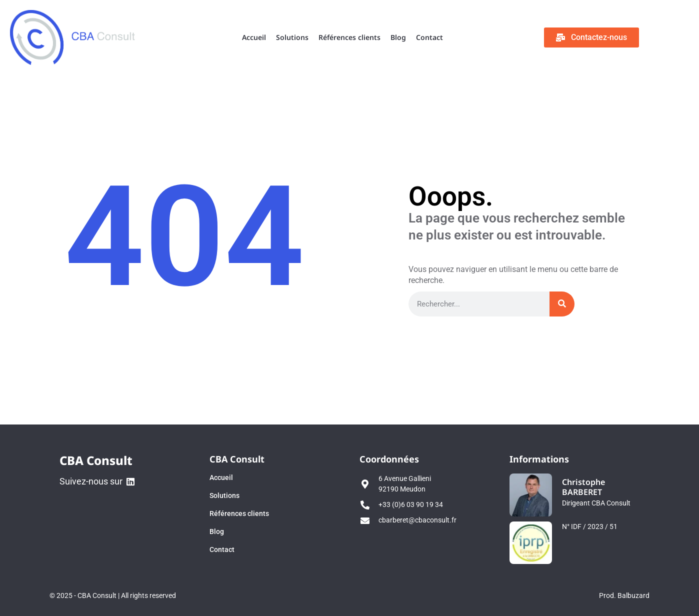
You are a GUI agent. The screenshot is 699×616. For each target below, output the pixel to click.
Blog (398, 37)
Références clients (349, 37)
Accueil (254, 37)
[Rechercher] (562, 304)
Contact (429, 37)
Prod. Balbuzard (624, 595)
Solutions (292, 37)
